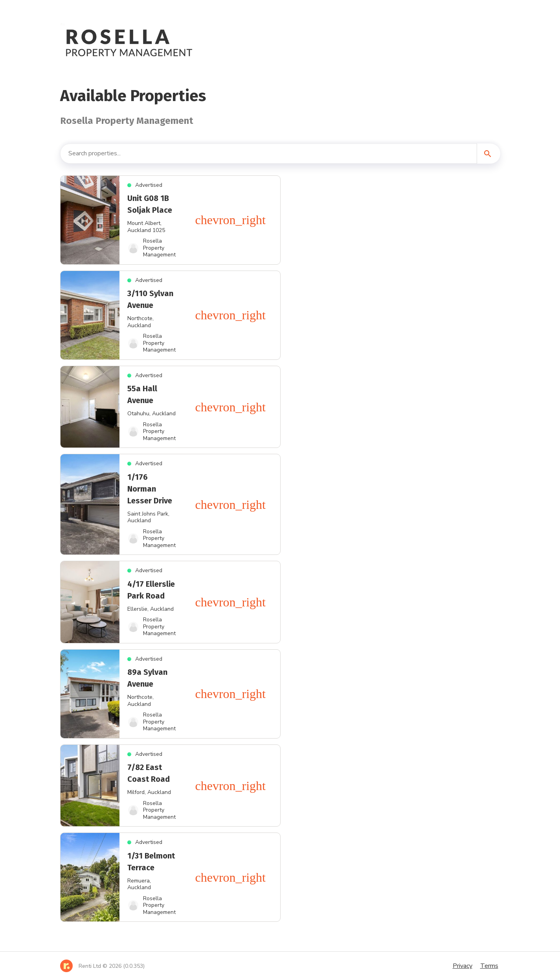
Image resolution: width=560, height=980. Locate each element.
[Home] (102, 966)
